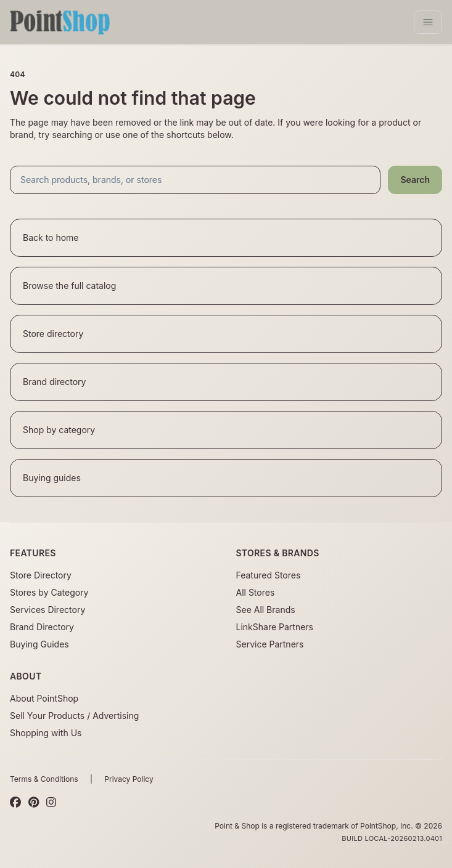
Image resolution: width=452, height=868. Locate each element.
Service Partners (270, 644)
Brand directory (54, 382)
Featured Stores (269, 575)
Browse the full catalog (69, 286)
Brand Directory (42, 627)
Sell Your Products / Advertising (74, 716)
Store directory (53, 334)
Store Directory (41, 575)
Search (415, 180)
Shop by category (59, 430)
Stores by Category (49, 592)
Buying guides (52, 478)
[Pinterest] (34, 803)
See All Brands (266, 610)
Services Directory (47, 610)
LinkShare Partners (275, 627)
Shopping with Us (46, 733)
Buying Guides (39, 644)
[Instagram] (51, 803)
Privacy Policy (129, 779)
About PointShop (44, 698)
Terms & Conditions (44, 779)
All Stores (256, 592)
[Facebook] (15, 803)
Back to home (51, 237)
